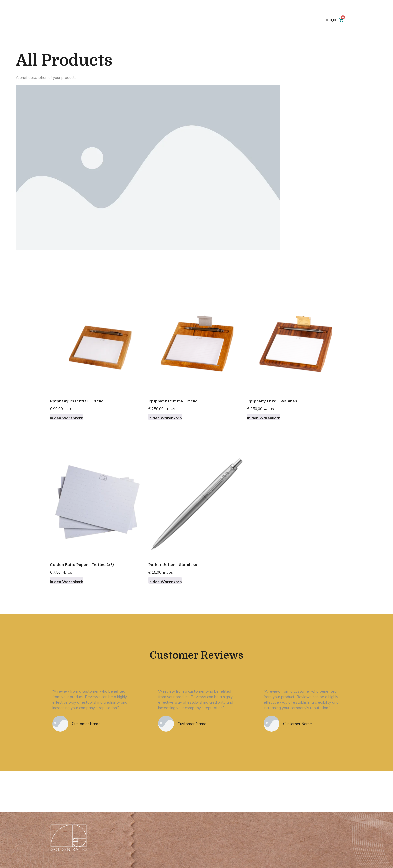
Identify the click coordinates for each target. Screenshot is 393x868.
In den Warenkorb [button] (67, 418)
